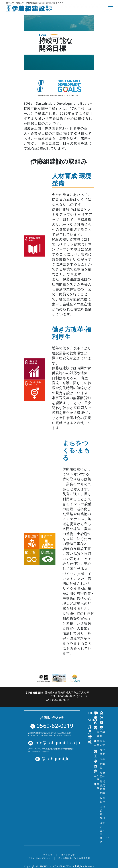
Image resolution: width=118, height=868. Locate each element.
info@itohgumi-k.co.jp (54, 743)
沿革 (102, 759)
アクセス (48, 855)
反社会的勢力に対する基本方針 (74, 858)
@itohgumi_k (52, 759)
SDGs (93, 720)
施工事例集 (96, 761)
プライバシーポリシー (39, 858)
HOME (94, 713)
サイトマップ (68, 855)
